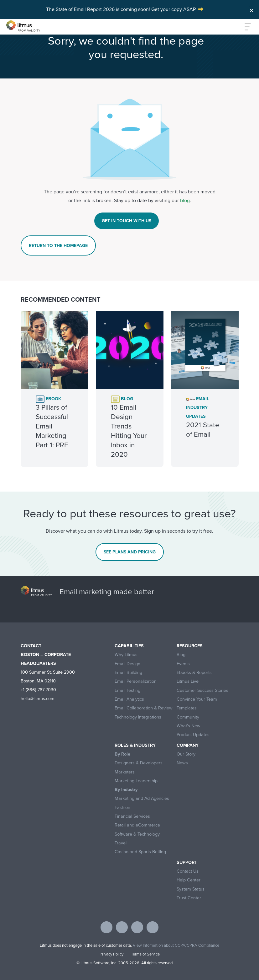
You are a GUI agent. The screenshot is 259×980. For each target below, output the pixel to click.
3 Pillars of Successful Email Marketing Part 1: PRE (52, 426)
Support (187, 862)
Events (183, 664)
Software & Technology (137, 834)
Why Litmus (126, 655)
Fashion (122, 808)
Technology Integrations (138, 717)
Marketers (125, 772)
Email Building (128, 673)
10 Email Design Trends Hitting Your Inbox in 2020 (129, 431)
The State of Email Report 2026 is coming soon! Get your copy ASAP (121, 9)
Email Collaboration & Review (144, 708)
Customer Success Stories (202, 690)
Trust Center (189, 898)
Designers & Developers (139, 763)
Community (188, 717)
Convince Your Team (197, 699)
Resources (190, 646)
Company (188, 745)
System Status (191, 889)
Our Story (186, 754)
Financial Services (132, 816)
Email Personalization (136, 681)
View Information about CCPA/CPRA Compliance (176, 945)
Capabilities (129, 646)
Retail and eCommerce (137, 825)
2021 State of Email (203, 430)
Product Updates (193, 735)
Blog (181, 655)
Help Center (189, 880)
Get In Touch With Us (127, 221)
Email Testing (127, 690)
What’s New (189, 726)
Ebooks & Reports (194, 673)
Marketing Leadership (136, 781)
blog (185, 200)
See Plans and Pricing (130, 552)
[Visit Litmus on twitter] (122, 927)
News (182, 763)
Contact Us (188, 871)
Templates (187, 708)
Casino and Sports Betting (140, 852)
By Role (122, 754)
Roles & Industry (135, 745)
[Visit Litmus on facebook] (106, 927)
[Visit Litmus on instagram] (153, 927)
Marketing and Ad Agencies (142, 798)
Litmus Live (188, 681)
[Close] (251, 9)
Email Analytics (129, 699)
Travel (121, 843)
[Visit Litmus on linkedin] (137, 927)
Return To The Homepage (58, 245)
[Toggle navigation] (244, 27)
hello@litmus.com (38, 698)
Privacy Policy (111, 954)
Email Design (127, 664)
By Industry (126, 790)
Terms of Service (145, 954)
